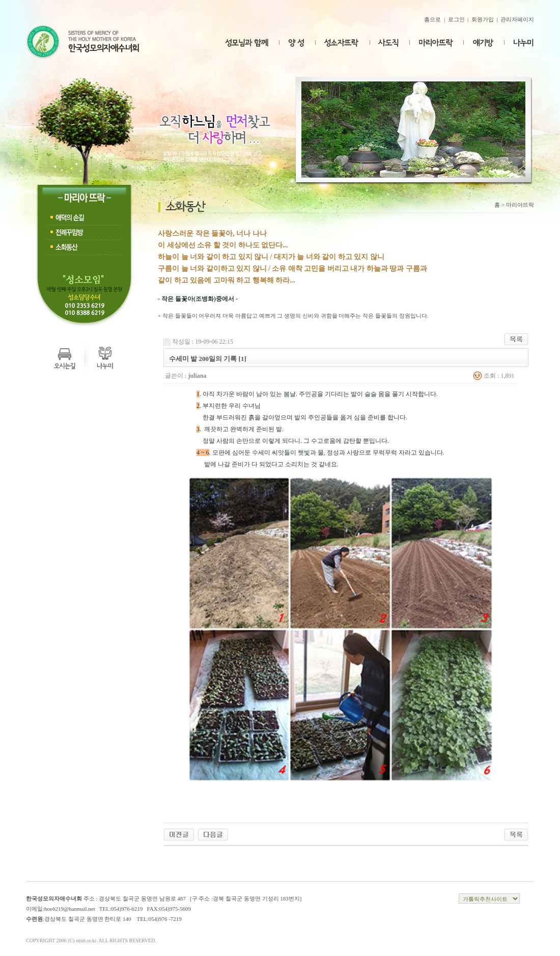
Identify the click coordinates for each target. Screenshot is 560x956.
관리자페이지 (517, 19)
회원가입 (483, 19)
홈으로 (432, 19)
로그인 (456, 19)
